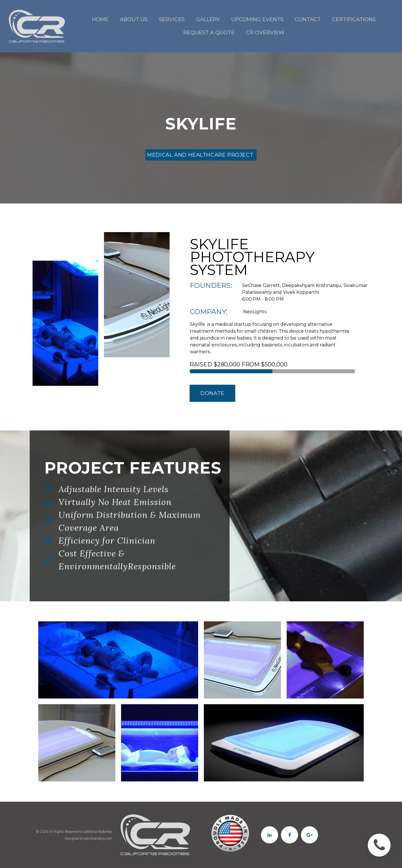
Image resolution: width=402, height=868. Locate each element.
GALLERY (208, 19)
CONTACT (308, 19)
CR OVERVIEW (265, 33)
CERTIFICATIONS (354, 19)
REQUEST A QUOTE (209, 33)
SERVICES (172, 19)
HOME (100, 19)
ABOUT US (134, 19)
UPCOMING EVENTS (257, 19)
